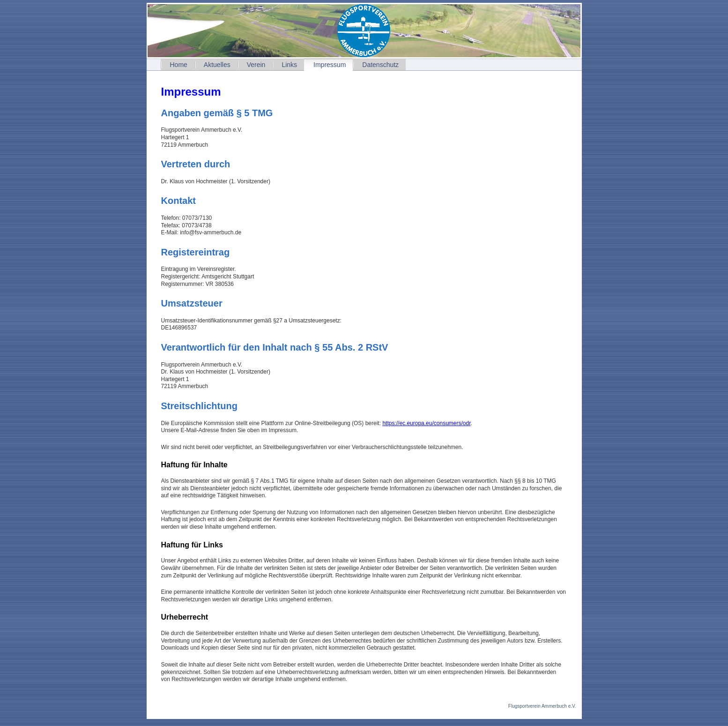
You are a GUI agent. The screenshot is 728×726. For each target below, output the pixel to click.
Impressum (330, 65)
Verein (256, 65)
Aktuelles (217, 65)
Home (179, 65)
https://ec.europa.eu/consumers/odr (426, 423)
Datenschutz (380, 65)
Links (289, 65)
